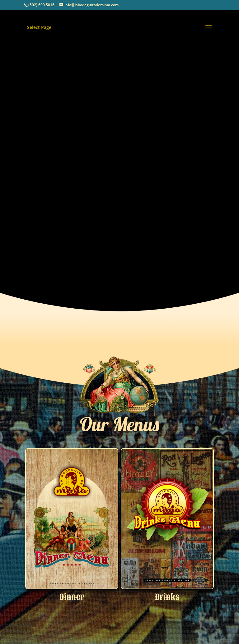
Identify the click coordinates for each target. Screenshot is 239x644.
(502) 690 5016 (41, 5)
